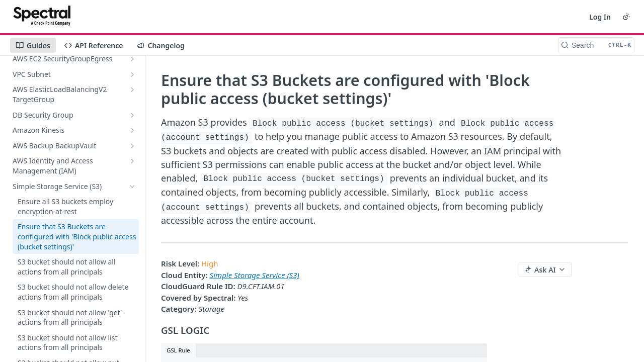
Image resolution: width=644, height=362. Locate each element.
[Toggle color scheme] (626, 17)
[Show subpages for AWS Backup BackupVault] (132, 146)
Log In (600, 17)
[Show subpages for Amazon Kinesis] (132, 130)
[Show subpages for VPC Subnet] (132, 74)
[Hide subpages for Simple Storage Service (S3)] (132, 187)
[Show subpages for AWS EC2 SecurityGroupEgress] (132, 59)
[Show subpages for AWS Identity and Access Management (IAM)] (132, 161)
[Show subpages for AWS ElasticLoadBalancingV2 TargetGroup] (132, 89)
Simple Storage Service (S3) (255, 275)
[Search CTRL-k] (596, 45)
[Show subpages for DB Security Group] (132, 115)
